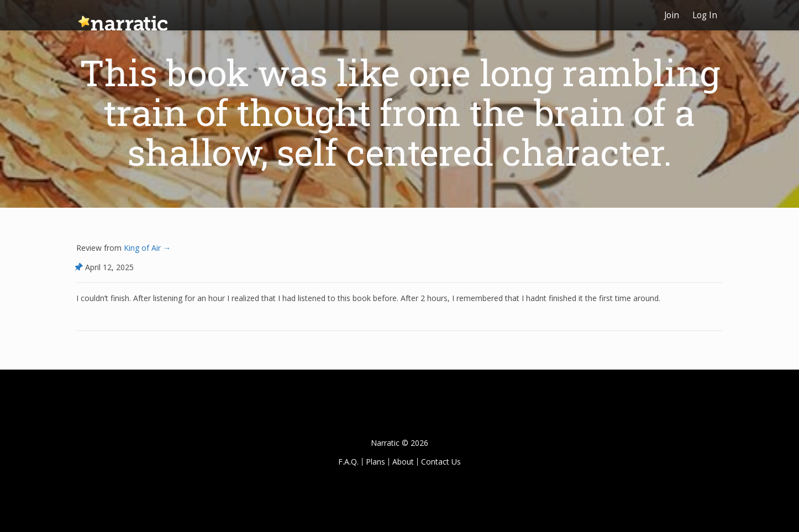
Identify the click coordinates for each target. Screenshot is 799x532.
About (403, 462)
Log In (705, 15)
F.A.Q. (348, 462)
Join (672, 15)
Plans (375, 462)
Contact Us (441, 462)
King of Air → (146, 248)
